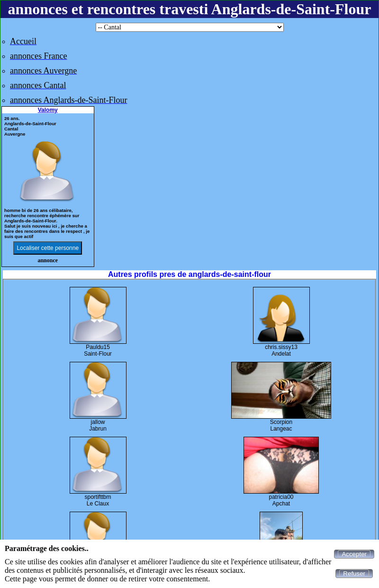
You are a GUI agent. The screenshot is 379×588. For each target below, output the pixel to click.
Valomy (48, 110)
